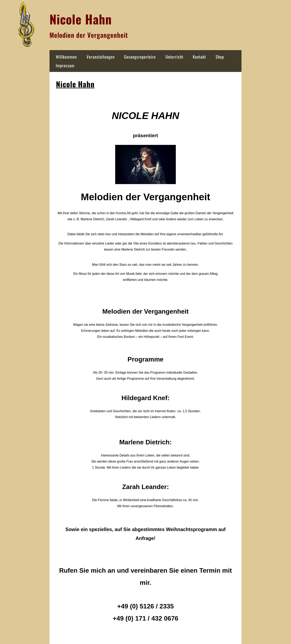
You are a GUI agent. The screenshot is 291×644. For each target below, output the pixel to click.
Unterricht (174, 57)
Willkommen (66, 57)
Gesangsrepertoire (140, 57)
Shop (220, 57)
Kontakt (199, 57)
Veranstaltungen (101, 57)
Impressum (65, 65)
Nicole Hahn (75, 84)
